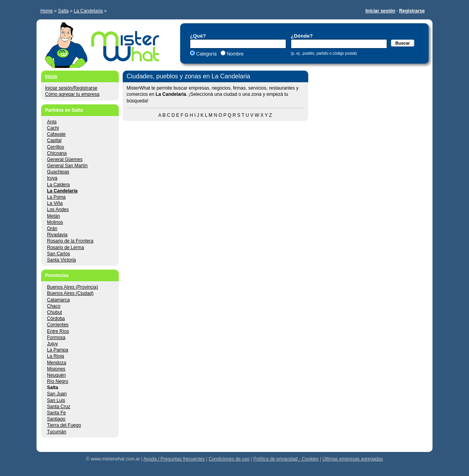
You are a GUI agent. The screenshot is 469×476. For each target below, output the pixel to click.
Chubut (55, 312)
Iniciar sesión (380, 11)
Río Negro (58, 381)
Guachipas (58, 172)
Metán (53, 216)
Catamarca (58, 300)
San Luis (56, 400)
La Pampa (58, 350)
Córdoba (56, 318)
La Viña (55, 203)
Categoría (206, 54)
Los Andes (58, 209)
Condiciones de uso (229, 459)
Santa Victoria (62, 260)
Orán (52, 228)
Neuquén (56, 375)
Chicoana (57, 153)
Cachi (53, 128)
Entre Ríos (58, 331)
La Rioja (56, 356)
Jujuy (52, 344)
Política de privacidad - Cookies (286, 459)
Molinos (55, 222)
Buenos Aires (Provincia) (72, 287)
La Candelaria (88, 11)
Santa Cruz (59, 407)
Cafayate (56, 134)
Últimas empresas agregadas (353, 459)
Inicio (51, 76)
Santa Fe (56, 413)
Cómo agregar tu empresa (72, 94)
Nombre (234, 54)
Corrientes (58, 325)
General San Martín (67, 166)
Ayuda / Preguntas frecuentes (174, 459)
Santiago (56, 419)
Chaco (54, 306)
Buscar (402, 43)
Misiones (56, 369)
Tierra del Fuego (64, 425)
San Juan (57, 394)
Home (47, 11)
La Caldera (58, 185)
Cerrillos (56, 147)
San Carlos (58, 254)
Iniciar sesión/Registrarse (71, 88)
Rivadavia (57, 235)
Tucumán (57, 432)
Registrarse (412, 11)
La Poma (56, 197)
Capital (54, 140)
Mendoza (56, 363)
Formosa (56, 338)
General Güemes (65, 159)
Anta (52, 122)
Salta (63, 11)
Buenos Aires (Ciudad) (70, 293)
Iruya (52, 178)
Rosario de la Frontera (70, 241)
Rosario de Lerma (65, 248)
